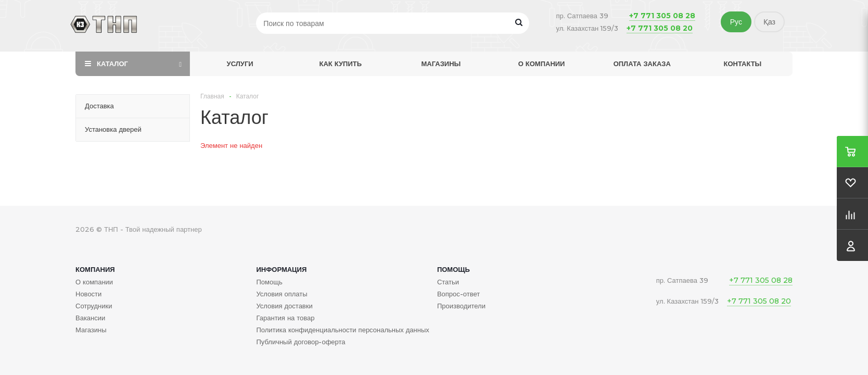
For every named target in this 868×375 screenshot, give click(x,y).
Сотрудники (94, 306)
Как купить (340, 64)
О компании (542, 64)
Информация (281, 269)
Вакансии (90, 318)
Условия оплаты (282, 294)
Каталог (112, 64)
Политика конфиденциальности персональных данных (342, 330)
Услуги (240, 64)
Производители (461, 306)
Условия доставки (284, 306)
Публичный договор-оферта (301, 342)
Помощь (454, 269)
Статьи (448, 282)
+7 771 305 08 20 (660, 28)
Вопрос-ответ (458, 294)
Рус (736, 22)
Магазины (441, 64)
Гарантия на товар (285, 318)
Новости (88, 294)
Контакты (742, 64)
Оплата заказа (642, 64)
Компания (95, 269)
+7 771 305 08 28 (662, 16)
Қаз (769, 22)
